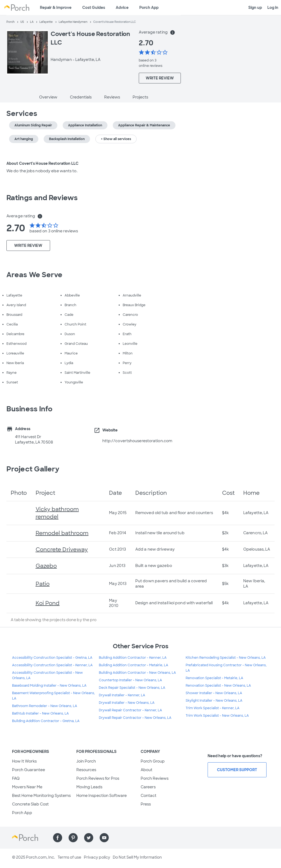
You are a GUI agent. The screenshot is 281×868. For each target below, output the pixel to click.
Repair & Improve (56, 8)
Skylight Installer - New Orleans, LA (214, 701)
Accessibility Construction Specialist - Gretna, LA (52, 658)
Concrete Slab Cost (30, 804)
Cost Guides (94, 8)
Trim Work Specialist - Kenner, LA (213, 708)
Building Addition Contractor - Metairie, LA (134, 665)
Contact (149, 796)
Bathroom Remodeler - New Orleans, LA (45, 706)
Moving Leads (89, 787)
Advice (122, 8)
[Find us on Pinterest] (73, 838)
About (147, 770)
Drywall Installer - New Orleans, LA (127, 703)
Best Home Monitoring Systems (41, 796)
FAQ (16, 778)
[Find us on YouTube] (104, 838)
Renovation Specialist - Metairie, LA (214, 678)
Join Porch (86, 761)
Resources (86, 770)
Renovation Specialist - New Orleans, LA (218, 686)
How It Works (24, 761)
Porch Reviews (155, 778)
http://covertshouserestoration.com (137, 441)
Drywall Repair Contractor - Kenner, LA (130, 710)
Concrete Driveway (62, 550)
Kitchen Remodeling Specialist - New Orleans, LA (226, 658)
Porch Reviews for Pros (98, 778)
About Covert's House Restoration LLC (42, 163)
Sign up (255, 8)
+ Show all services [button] (116, 139)
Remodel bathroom (62, 533)
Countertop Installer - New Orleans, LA (130, 680)
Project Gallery (33, 469)
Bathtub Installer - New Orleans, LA (40, 713)
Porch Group (153, 761)
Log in (273, 8)
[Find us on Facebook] (58, 838)
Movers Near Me (27, 787)
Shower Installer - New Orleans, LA (214, 693)
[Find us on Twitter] (89, 838)
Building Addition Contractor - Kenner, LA (133, 658)
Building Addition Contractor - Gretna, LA (46, 721)
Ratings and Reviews (42, 198)
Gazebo (46, 566)
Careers (148, 787)
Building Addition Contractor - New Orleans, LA (137, 673)
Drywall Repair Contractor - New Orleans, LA (135, 718)
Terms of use (69, 857)
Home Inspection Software (102, 796)
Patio (43, 584)
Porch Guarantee (29, 770)
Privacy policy (97, 857)
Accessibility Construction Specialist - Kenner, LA (52, 665)
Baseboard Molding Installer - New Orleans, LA (49, 686)
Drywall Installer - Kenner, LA (122, 695)
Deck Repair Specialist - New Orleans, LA (132, 688)
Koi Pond (48, 603)
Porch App (149, 8)
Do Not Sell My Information (137, 857)
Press (146, 804)
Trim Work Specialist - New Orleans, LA (217, 716)
